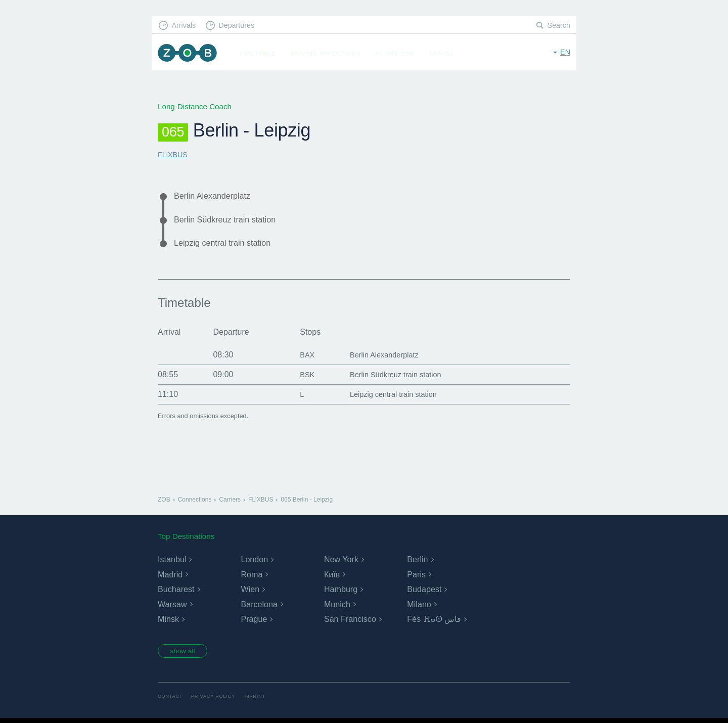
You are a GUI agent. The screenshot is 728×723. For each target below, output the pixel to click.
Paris (416, 578)
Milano (419, 607)
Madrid (170, 578)
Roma (252, 578)
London (254, 562)
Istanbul (172, 562)
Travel (445, 54)
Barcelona (259, 607)
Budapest (424, 592)
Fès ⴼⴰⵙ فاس (434, 623)
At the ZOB (398, 54)
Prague (254, 623)
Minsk (168, 623)
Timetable (261, 54)
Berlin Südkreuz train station (230, 221)
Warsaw (172, 607)
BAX (300, 358)
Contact (171, 702)
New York (341, 562)
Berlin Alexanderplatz (216, 196)
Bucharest (176, 592)
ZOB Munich (189, 54)
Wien (250, 592)
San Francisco (350, 623)
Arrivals (185, 26)
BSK (300, 377)
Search (558, 26)
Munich (337, 607)
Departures (240, 26)
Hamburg (341, 592)
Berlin (417, 562)
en (565, 53)
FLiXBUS (173, 154)
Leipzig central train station (227, 245)
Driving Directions (329, 54)
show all (186, 655)
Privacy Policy (216, 702)
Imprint (259, 702)
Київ (332, 578)
